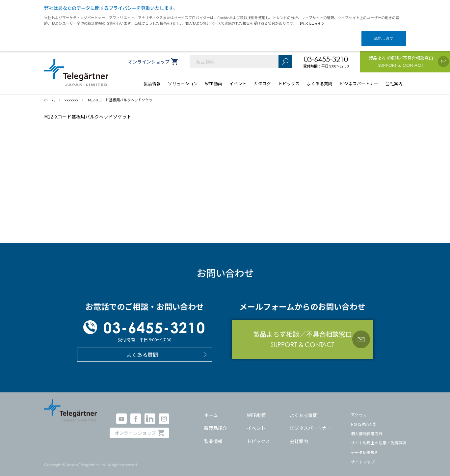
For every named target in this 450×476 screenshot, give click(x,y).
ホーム (211, 409)
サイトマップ (363, 456)
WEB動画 (257, 409)
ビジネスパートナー (310, 422)
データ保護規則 (365, 447)
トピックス (258, 435)
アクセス (359, 409)
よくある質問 (304, 409)
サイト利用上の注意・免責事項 (379, 437)
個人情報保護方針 (367, 428)
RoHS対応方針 (364, 418)
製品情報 (213, 435)
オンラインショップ (149, 56)
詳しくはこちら (313, 23)
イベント (256, 422)
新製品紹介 (216, 422)
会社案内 (299, 435)
